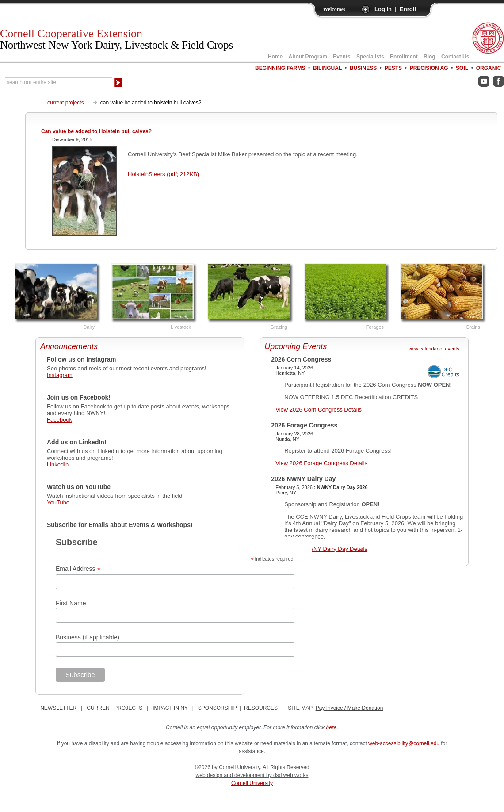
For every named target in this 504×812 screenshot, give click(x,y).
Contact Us (455, 57)
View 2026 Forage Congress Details (321, 463)
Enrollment (404, 57)
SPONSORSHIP (218, 708)
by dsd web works (287, 775)
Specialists (370, 57)
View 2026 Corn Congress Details (319, 410)
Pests (393, 68)
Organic (489, 68)
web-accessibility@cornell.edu (404, 743)
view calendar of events (434, 349)
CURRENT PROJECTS (115, 708)
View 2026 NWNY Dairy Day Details (321, 549)
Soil (462, 68)
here (332, 727)
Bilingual (327, 68)
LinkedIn (58, 464)
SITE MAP (300, 708)
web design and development (231, 775)
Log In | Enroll (395, 9)
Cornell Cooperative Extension (116, 39)
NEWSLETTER (58, 708)
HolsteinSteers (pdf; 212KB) (163, 174)
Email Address (78, 569)
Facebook (59, 420)
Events (342, 57)
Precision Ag (429, 68)
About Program (308, 57)
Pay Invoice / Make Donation (349, 708)
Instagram (60, 375)
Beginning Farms (280, 68)
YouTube (58, 502)
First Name (71, 603)
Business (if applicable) (88, 637)
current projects (66, 103)
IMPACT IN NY (170, 708)
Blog (430, 57)
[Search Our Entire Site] (59, 82)
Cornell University (252, 783)
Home (275, 57)
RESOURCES (261, 708)
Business (363, 68)
